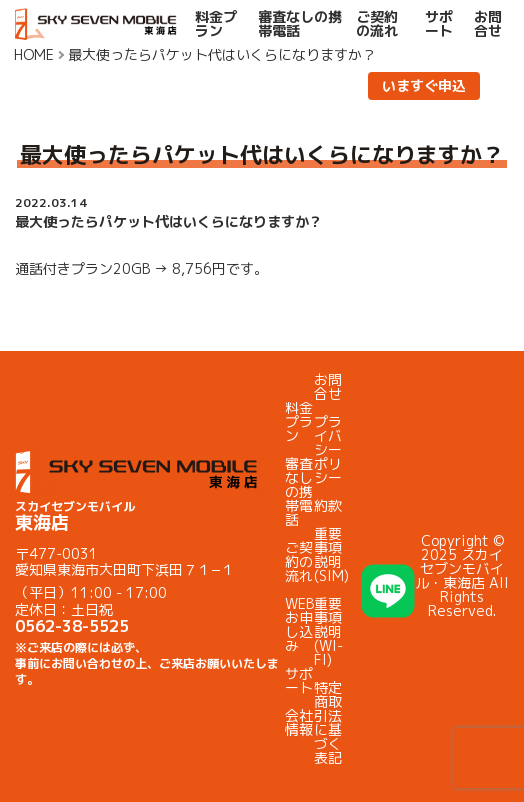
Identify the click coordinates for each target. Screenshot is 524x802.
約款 (328, 505)
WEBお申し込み (299, 624)
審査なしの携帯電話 (300, 24)
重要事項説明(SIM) (331, 554)
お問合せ (488, 24)
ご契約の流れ (377, 24)
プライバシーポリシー (328, 449)
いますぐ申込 (424, 85)
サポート (439, 24)
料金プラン (216, 24)
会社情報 (299, 722)
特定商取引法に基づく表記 (328, 722)
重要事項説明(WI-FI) (328, 631)
